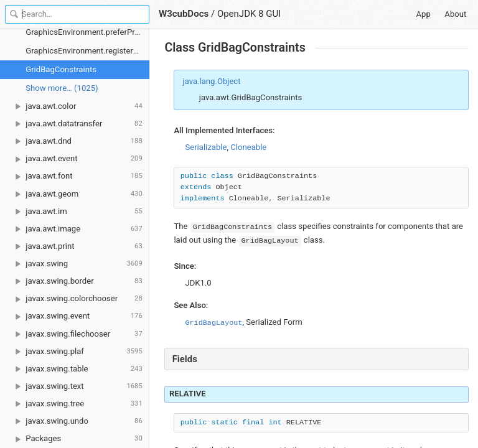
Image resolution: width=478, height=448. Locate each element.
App (424, 14)
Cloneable (248, 147)
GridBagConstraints (61, 69)
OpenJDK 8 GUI (249, 14)
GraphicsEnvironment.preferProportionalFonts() (87, 32)
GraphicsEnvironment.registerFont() (87, 51)
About (455, 14)
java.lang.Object (212, 81)
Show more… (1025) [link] (62, 88)
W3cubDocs (184, 14)
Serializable (206, 147)
